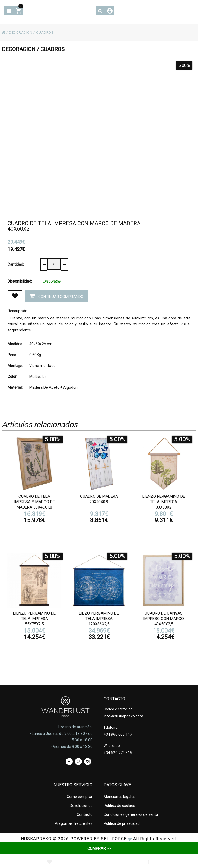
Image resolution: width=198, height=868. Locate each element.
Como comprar (80, 796)
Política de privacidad (122, 823)
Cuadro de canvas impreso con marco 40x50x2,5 (164, 619)
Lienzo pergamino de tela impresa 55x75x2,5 (34, 619)
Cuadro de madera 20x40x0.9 (99, 500)
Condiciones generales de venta (131, 814)
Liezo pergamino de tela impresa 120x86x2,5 (99, 619)
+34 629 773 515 (118, 752)
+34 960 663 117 (118, 734)
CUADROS (47, 32)
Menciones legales (119, 796)
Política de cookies (119, 805)
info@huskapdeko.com (123, 716)
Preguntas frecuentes (74, 823)
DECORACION (22, 32)
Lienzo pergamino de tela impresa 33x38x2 (164, 502)
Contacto (85, 814)
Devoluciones (81, 805)
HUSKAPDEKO (36, 838)
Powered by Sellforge (98, 838)
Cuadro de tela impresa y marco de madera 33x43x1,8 (34, 502)
